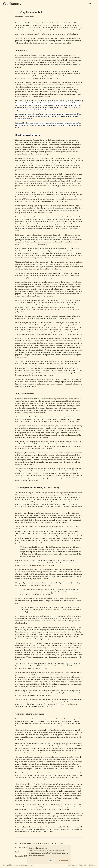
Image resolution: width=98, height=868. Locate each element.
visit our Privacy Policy (38, 855)
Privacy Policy (83, 865)
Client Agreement (72, 865)
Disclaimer (92, 865)
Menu (91, 4)
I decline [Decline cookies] (50, 861)
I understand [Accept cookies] (63, 861)
